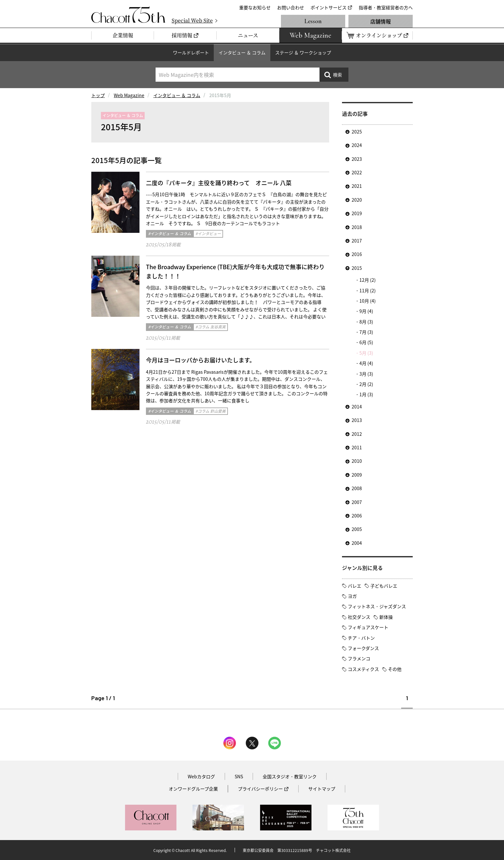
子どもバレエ (384, 586)
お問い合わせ (291, 7)
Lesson (313, 21)
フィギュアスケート (368, 627)
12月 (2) (368, 280)
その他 (395, 669)
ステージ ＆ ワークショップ (303, 52)
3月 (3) (366, 374)
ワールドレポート (191, 52)
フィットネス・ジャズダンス (377, 606)
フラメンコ (359, 658)
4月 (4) (366, 363)
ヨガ (352, 596)
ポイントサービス (328, 7)
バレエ (355, 586)
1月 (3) (366, 394)
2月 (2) (366, 384)
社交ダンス (359, 617)
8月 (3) (366, 322)
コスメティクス (363, 669)
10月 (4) (368, 301)
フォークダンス (363, 648)
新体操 (386, 617)
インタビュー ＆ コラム (242, 52)
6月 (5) (366, 342)
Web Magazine (129, 95)
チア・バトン (361, 638)
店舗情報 (381, 21)
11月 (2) (368, 290)
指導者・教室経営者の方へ (386, 7)
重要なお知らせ (255, 7)
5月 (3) (366, 353)
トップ (98, 95)
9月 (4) (366, 311)
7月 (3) (366, 332)
